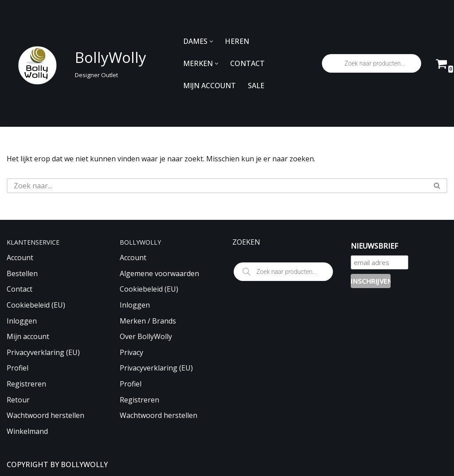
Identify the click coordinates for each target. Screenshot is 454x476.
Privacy (131, 352)
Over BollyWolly (146, 336)
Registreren (26, 384)
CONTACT (247, 63)
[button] (211, 41)
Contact (20, 289)
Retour (18, 400)
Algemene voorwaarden (159, 273)
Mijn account (28, 336)
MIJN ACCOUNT (209, 86)
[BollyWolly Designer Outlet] (74, 64)
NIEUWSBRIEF (374, 246)
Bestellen (22, 273)
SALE (256, 86)
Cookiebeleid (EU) (36, 305)
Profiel (18, 368)
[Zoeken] (217, 186)
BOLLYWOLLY (84, 464)
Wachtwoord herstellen (45, 415)
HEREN (237, 41)
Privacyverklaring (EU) (43, 352)
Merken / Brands (148, 321)
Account (20, 258)
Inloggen (22, 321)
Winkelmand (27, 431)
